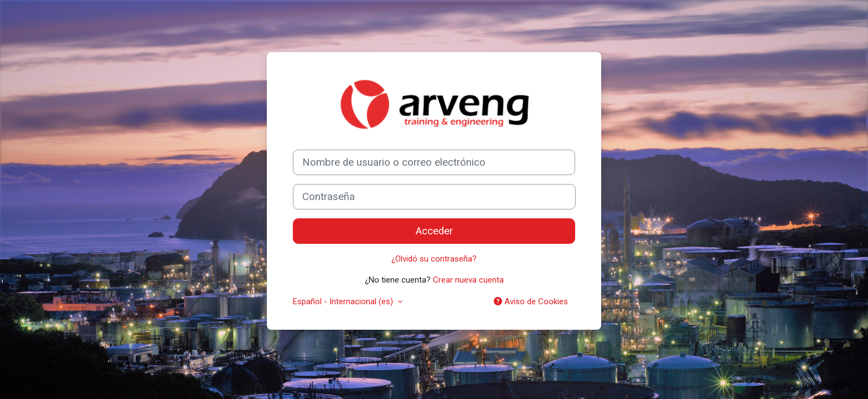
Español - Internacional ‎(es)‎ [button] (344, 301)
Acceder (434, 231)
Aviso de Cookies (531, 301)
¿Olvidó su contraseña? (434, 259)
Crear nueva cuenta (468, 280)
